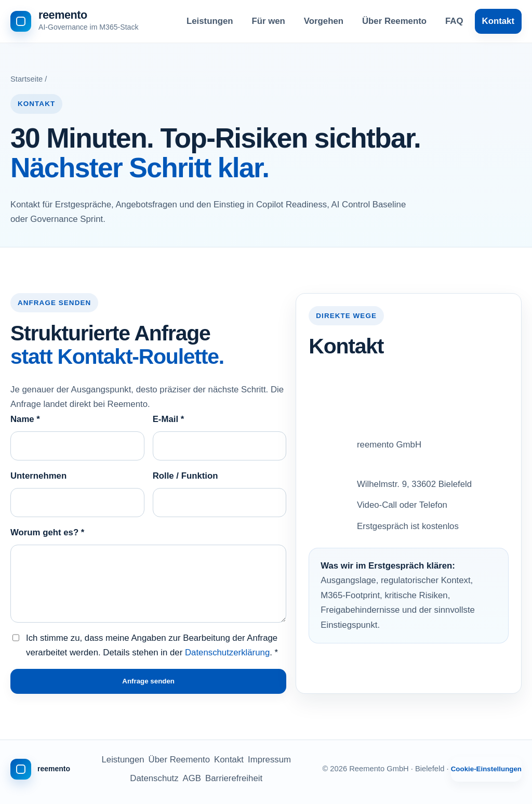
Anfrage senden (148, 681)
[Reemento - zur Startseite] (74, 21)
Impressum (269, 760)
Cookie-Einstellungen (486, 769)
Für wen (269, 21)
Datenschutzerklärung (227, 653)
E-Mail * (169, 419)
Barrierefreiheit (234, 778)
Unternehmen (38, 476)
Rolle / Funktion (185, 476)
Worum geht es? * (47, 532)
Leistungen (210, 21)
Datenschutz (154, 778)
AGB (192, 778)
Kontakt (498, 21)
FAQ (454, 21)
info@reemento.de (393, 384)
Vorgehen (324, 21)
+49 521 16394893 (393, 405)
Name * (25, 419)
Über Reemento (394, 21)
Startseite (26, 79)
